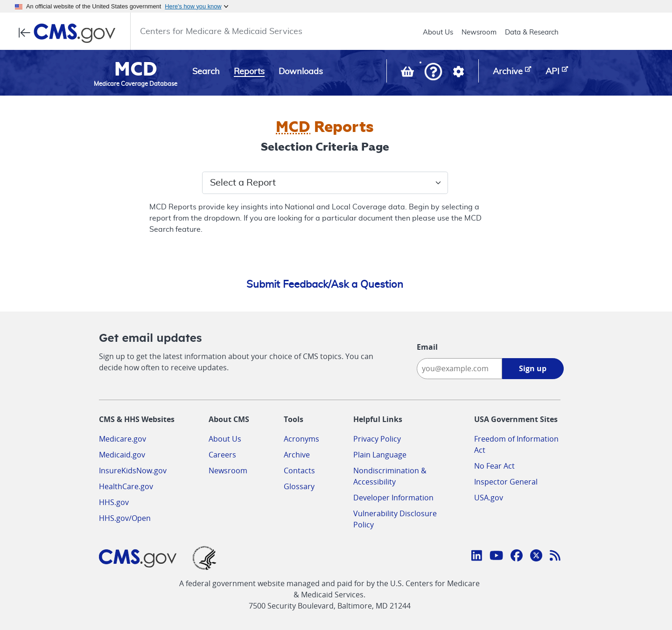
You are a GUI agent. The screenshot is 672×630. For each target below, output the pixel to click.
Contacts (299, 471)
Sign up (533, 368)
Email (427, 347)
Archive (297, 455)
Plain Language (380, 455)
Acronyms (301, 439)
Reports (249, 72)
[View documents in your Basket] (408, 74)
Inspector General (506, 482)
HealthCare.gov (126, 486)
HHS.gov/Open (125, 518)
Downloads (301, 72)
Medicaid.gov (122, 455)
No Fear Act (494, 466)
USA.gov (489, 498)
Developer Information (393, 498)
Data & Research (532, 32)
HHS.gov (114, 502)
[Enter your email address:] (459, 369)
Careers (222, 455)
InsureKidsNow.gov (133, 471)
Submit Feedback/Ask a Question (325, 284)
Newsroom (479, 32)
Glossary (299, 486)
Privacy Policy (377, 439)
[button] (433, 73)
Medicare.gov (122, 439)
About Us (438, 32)
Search (206, 72)
